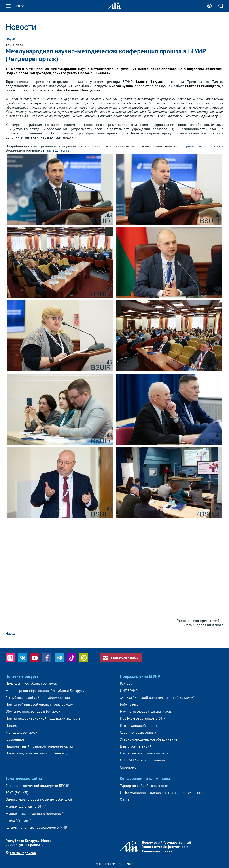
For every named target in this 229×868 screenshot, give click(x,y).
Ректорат (127, 683)
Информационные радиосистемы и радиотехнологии (162, 793)
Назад (10, 633)
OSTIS (125, 799)
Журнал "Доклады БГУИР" (26, 806)
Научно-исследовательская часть (146, 711)
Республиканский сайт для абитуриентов (38, 698)
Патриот (12, 725)
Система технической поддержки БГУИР (37, 786)
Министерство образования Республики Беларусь (45, 691)
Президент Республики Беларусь (31, 683)
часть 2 (64, 150)
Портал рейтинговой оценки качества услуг (40, 704)
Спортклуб (128, 767)
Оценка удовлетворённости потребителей (39, 799)
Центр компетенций (136, 746)
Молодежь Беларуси (21, 732)
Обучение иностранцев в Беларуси (33, 711)
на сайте (83, 146)
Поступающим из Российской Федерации (38, 753)
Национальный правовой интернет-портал (39, 746)
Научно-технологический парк (144, 753)
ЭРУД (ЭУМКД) (17, 793)
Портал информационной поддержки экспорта (43, 718)
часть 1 (52, 150)
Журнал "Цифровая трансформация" (34, 814)
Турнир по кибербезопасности (144, 786)
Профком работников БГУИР (143, 718)
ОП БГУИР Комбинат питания (143, 760)
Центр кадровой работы (139, 725)
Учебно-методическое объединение (148, 739)
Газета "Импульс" (18, 820)
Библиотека (129, 704)
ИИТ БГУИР (129, 691)
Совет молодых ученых (138, 732)
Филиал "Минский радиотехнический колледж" (157, 698)
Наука (10, 39)
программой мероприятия (200, 146)
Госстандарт (15, 739)
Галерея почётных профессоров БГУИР (36, 827)
